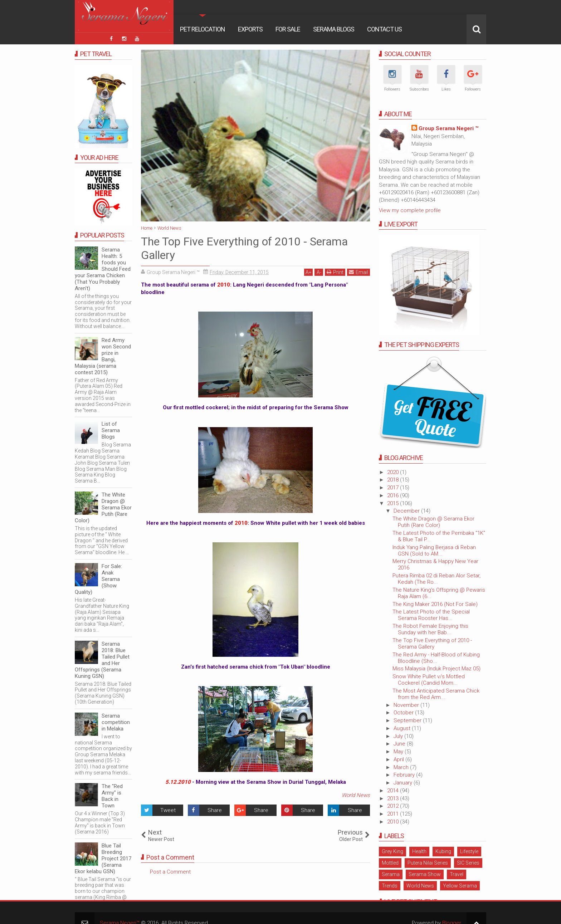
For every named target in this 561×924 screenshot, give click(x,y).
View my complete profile (410, 210)
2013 (394, 798)
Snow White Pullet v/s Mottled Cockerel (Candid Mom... (429, 680)
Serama (391, 874)
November (407, 705)
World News (356, 795)
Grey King (392, 851)
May (399, 752)
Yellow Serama (460, 886)
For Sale (288, 29)
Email (358, 272)
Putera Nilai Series (428, 863)
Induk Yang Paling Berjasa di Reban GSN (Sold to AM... (434, 551)
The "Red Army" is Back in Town (112, 796)
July (399, 736)
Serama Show (425, 874)
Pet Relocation (203, 29)
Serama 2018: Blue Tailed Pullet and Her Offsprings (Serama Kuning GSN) (102, 660)
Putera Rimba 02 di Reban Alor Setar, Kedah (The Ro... (436, 579)
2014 (394, 791)
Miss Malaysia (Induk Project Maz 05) (436, 669)
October (404, 713)
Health (419, 851)
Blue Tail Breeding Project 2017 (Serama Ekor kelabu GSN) (103, 859)
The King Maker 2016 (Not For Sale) (435, 604)
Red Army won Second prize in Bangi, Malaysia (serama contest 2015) (103, 356)
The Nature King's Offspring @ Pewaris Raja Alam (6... (439, 593)
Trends (390, 886)
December (407, 511)
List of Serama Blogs (111, 430)
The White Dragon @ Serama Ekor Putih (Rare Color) (433, 522)
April (399, 759)
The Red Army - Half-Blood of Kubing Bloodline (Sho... (436, 658)
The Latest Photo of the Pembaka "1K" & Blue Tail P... (439, 536)
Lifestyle (469, 851)
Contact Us (384, 29)
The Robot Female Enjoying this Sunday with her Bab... (430, 629)
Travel (457, 874)
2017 (394, 488)
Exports (250, 29)
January (404, 783)
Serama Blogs (334, 29)
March (402, 767)
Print (335, 272)
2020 (394, 472)
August (403, 728)
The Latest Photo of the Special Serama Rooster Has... (431, 615)
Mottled (390, 863)
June (400, 744)
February (405, 775)
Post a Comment (170, 872)
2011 (394, 814)
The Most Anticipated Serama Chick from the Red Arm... (436, 694)
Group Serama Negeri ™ (448, 128)
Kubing (443, 851)
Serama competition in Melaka (116, 722)
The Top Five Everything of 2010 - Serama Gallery (432, 644)
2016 (394, 495)
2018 (394, 480)
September (408, 720)
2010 (394, 822)
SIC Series (468, 863)
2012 (394, 806)
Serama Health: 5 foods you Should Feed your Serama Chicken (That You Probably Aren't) (103, 269)
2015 (394, 503)
